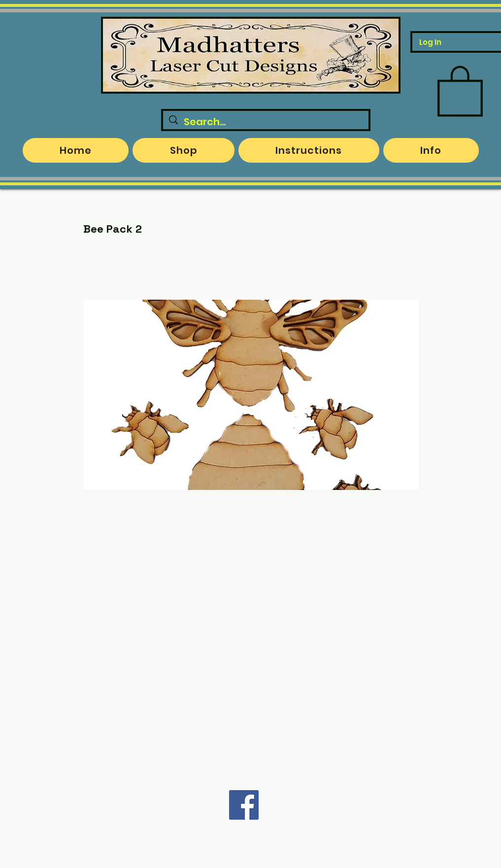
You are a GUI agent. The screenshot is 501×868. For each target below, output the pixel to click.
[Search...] (266, 122)
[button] (460, 90)
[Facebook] (244, 805)
